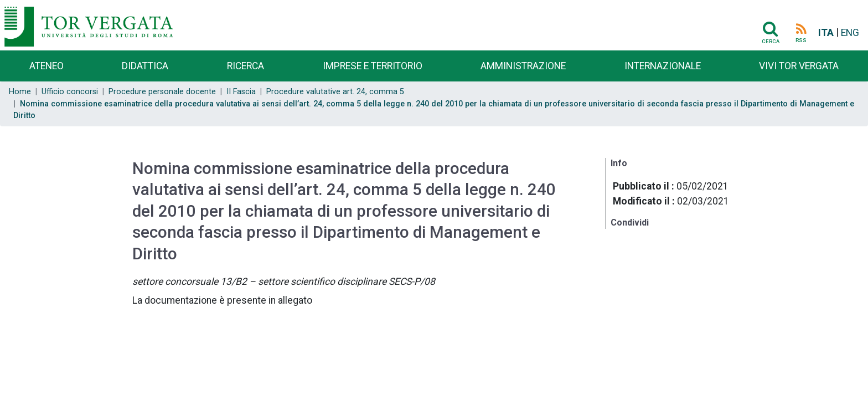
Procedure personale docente (162, 92)
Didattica (145, 66)
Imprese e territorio (373, 66)
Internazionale (663, 66)
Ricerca (246, 66)
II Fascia (241, 92)
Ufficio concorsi (70, 92)
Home (20, 92)
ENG (850, 33)
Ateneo (46, 66)
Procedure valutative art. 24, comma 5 (335, 92)
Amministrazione (523, 66)
